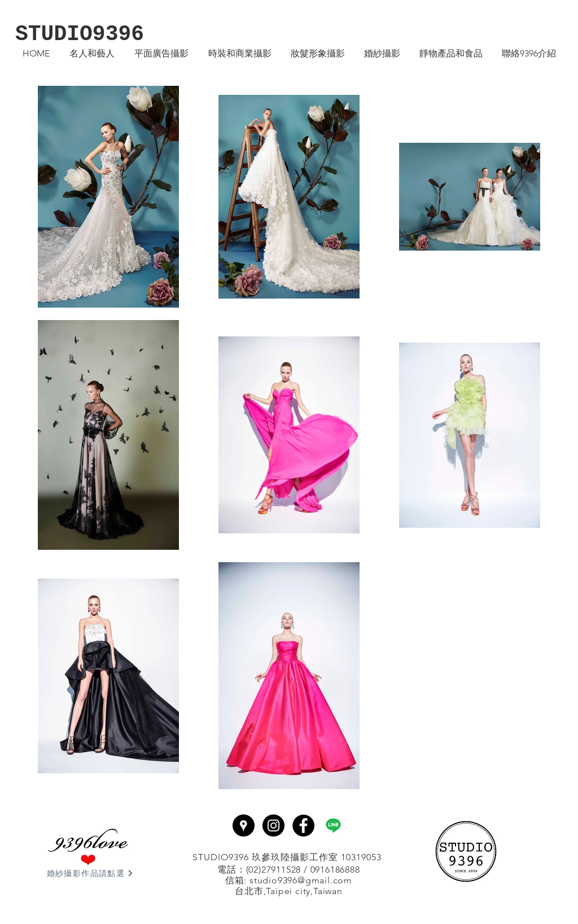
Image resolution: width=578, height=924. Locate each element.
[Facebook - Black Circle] (303, 826)
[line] (333, 826)
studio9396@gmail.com (301, 880)
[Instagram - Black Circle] (273, 826)
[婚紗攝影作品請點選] (90, 873)
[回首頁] (466, 851)
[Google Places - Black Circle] (244, 826)
